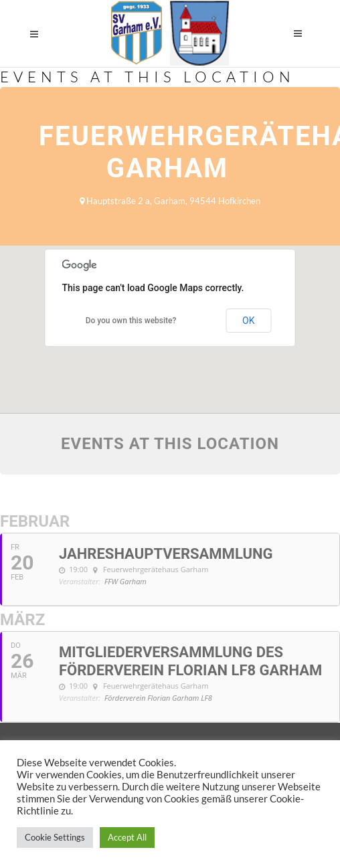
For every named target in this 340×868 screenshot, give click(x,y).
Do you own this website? (131, 321)
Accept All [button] (127, 837)
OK (248, 321)
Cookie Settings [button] (55, 837)
